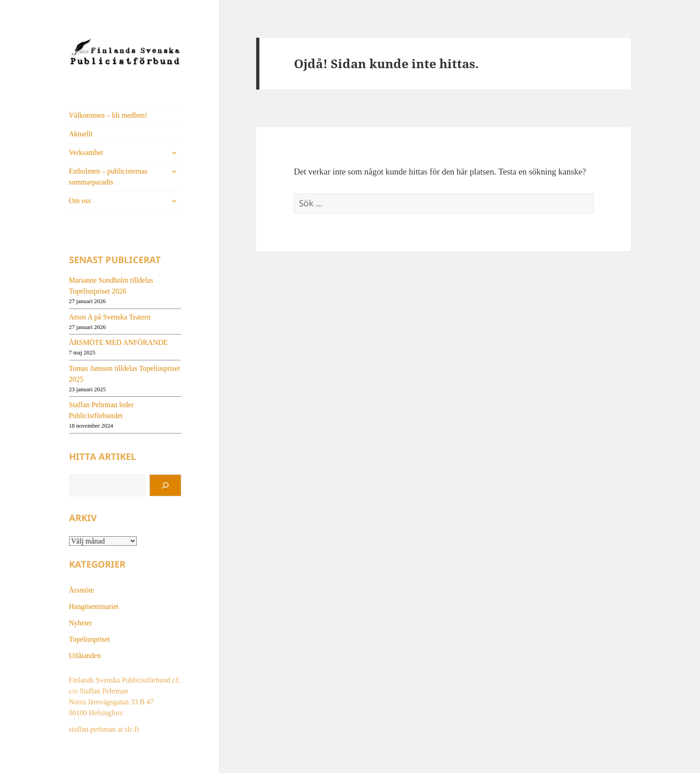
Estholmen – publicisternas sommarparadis (108, 177)
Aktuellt (81, 134)
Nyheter (81, 623)
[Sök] (165, 485)
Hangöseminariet (94, 606)
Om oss (80, 201)
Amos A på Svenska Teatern (110, 317)
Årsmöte (82, 590)
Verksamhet (86, 152)
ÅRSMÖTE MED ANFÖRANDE (119, 342)
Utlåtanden (85, 656)
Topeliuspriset (89, 639)
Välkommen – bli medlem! (108, 115)
